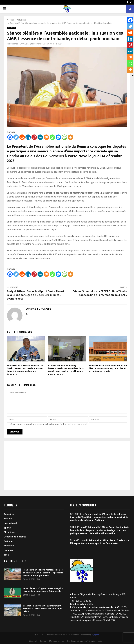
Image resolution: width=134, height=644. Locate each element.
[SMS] (64, 137)
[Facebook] (10, 137)
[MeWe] (40, 137)
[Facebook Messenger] (58, 137)
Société (8, 519)
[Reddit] (22, 137)
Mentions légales (57, 641)
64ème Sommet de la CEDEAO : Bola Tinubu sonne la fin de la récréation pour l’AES (100, 293)
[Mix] (46, 137)
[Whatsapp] (52, 137)
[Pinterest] (34, 137)
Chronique (9, 532)
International (10, 523)
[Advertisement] (67, 465)
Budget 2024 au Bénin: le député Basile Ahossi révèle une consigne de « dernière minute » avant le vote (35, 295)
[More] (70, 137)
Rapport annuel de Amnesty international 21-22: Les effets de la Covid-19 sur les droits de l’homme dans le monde (66, 370)
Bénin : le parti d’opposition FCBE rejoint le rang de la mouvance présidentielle (43, 590)
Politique (8, 541)
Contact (43, 641)
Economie (9, 546)
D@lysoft (96, 635)
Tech (6, 555)
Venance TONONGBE (19, 44)
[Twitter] (16, 137)
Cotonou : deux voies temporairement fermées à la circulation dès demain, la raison (42, 609)
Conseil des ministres (15, 537)
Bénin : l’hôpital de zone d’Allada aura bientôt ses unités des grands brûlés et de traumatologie (108, 368)
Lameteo (8, 550)
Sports (7, 528)
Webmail (33, 641)
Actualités (11, 28)
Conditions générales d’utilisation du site (85, 641)
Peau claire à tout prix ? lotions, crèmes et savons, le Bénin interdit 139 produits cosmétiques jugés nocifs (43, 573)
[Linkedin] (28, 137)
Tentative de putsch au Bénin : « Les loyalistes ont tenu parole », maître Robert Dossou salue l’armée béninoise (25, 370)
